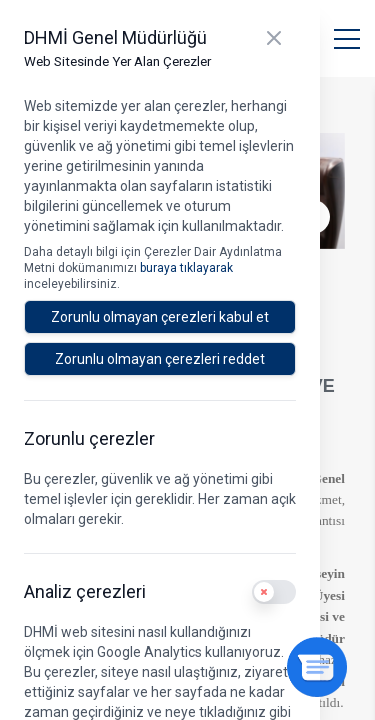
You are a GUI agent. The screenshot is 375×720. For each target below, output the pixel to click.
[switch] (274, 592)
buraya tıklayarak (186, 268)
